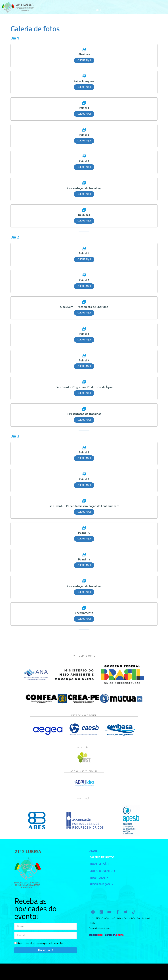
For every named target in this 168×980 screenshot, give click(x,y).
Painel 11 (84, 559)
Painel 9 (84, 479)
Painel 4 (84, 253)
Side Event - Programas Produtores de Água (84, 387)
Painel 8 (84, 452)
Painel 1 (84, 108)
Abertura (84, 54)
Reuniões (84, 215)
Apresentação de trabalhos (84, 188)
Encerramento (84, 613)
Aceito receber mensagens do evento (40, 943)
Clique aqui (84, 60)
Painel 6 (84, 334)
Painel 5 (84, 280)
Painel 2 (84, 135)
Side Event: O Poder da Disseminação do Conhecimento (84, 506)
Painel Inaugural (84, 81)
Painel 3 (84, 161)
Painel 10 (84, 533)
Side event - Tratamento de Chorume (84, 307)
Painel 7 (84, 360)
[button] (102, 10)
